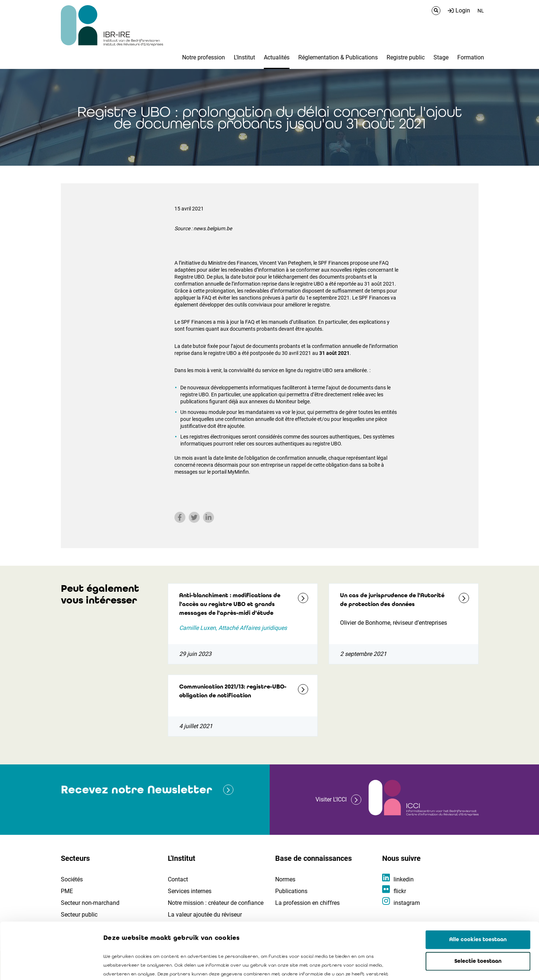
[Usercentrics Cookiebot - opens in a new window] (47, 966)
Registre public (406, 57)
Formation (471, 57)
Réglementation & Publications (338, 57)
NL (481, 11)
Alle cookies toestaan (478, 883)
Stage (441, 57)
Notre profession (204, 57)
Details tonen (418, 966)
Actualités (277, 57)
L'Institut (244, 57)
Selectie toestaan (478, 905)
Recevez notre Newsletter (136, 790)
